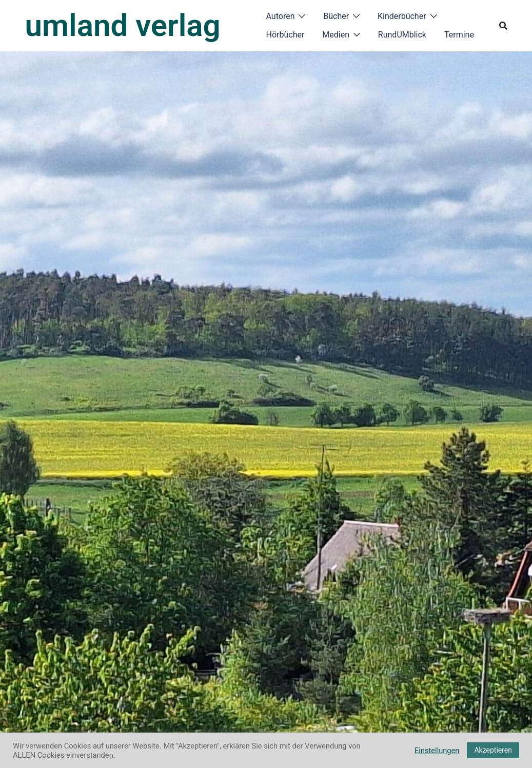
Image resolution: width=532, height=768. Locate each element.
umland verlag (123, 25)
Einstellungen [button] (437, 751)
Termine (459, 35)
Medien (336, 35)
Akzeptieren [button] (493, 750)
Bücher (336, 16)
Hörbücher (285, 35)
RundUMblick (402, 35)
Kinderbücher (402, 16)
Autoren (281, 16)
